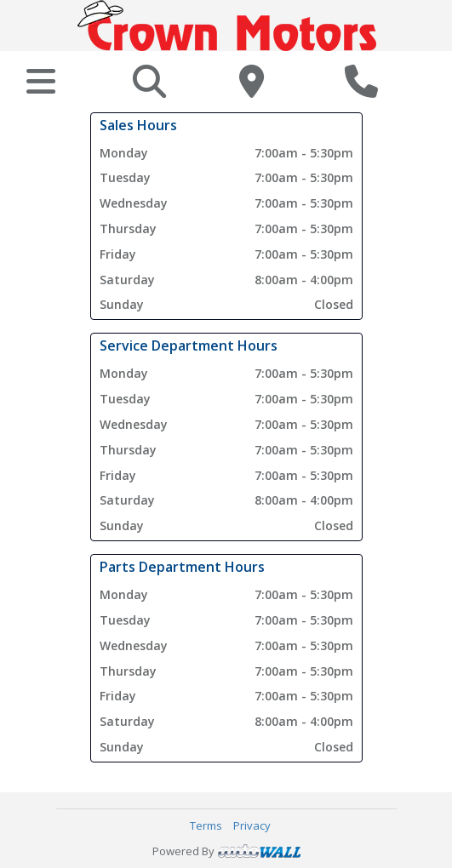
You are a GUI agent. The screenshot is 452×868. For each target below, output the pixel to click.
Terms (206, 825)
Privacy (252, 825)
